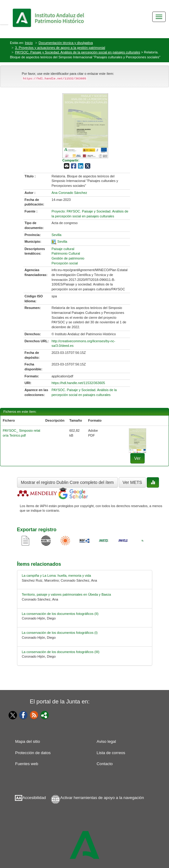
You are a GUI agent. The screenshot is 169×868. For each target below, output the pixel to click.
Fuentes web (27, 764)
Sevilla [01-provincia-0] (56, 235)
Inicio (29, 43)
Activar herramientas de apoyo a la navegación (102, 798)
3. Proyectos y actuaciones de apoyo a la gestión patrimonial (60, 48)
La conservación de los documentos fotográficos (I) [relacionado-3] (60, 633)
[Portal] (45, 715)
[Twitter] (12, 715)
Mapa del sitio (28, 741)
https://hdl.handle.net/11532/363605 (78, 383)
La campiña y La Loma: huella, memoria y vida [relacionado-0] (56, 576)
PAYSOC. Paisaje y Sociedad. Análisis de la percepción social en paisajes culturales (77, 52)
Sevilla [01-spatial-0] (62, 242)
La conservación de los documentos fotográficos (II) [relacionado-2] (60, 614)
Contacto (105, 764)
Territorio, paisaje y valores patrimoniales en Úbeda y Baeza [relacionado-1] (67, 594)
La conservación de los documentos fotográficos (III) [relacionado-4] (61, 652)
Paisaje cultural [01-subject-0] (63, 249)
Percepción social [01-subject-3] (65, 263)
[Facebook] (23, 715)
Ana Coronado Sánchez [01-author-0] (69, 193)
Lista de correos (111, 753)
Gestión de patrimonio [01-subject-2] (68, 258)
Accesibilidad (34, 798)
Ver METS (132, 482)
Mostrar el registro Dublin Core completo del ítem (67, 482)
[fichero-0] (137, 440)
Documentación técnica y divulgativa (66, 43)
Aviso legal (106, 741)
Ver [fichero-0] (137, 458)
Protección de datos (33, 753)
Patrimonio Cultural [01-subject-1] (66, 253)
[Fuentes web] (34, 715)
